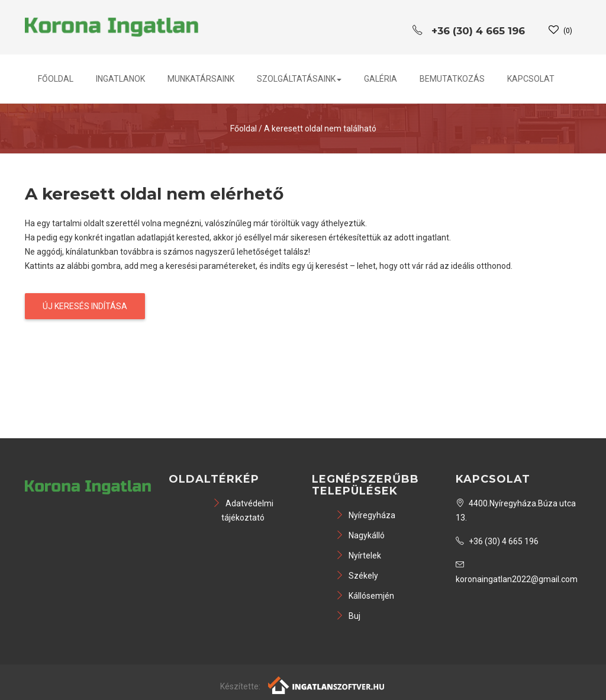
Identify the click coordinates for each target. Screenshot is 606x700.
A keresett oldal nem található (320, 129)
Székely (357, 576)
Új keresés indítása (85, 306)
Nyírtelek (358, 555)
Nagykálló (360, 535)
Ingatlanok (120, 79)
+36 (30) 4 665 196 (497, 541)
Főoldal (56, 79)
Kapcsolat (531, 79)
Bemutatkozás (452, 79)
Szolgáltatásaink (299, 79)
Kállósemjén (365, 596)
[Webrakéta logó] (327, 685)
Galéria (381, 79)
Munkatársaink (201, 79)
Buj (348, 616)
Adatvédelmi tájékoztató (243, 510)
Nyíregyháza (365, 515)
